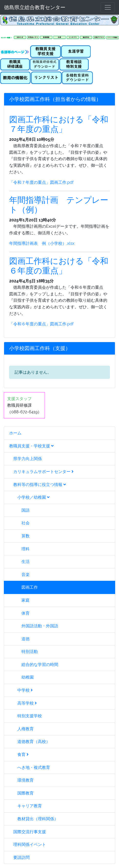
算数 (19, 536)
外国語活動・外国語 (34, 626)
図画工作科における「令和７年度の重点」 (59, 124)
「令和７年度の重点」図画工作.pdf (41, 182)
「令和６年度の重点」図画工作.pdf (41, 324)
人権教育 (21, 729)
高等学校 (23, 703)
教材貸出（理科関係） (34, 819)
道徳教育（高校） (30, 742)
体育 (19, 613)
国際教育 (21, 793)
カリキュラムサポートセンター (41, 472)
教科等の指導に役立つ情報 (38, 485)
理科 (19, 549)
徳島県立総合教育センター (35, 7)
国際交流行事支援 (28, 832)
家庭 (19, 600)
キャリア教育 (26, 806)
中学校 (21, 690)
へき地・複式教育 (30, 767)
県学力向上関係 (26, 459)
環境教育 (21, 780)
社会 (19, 523)
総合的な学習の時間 (34, 665)
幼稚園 (21, 677)
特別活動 (23, 652)
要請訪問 (19, 857)
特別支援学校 (26, 716)
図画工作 (23, 587)
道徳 (19, 639)
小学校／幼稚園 (29, 497)
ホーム (15, 433)
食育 (19, 755)
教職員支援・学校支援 (31, 446)
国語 (19, 510)
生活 (19, 562)
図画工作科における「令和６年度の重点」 (59, 266)
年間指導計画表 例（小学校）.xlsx (42, 243)
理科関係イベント (28, 844)
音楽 (19, 575)
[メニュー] (108, 7)
